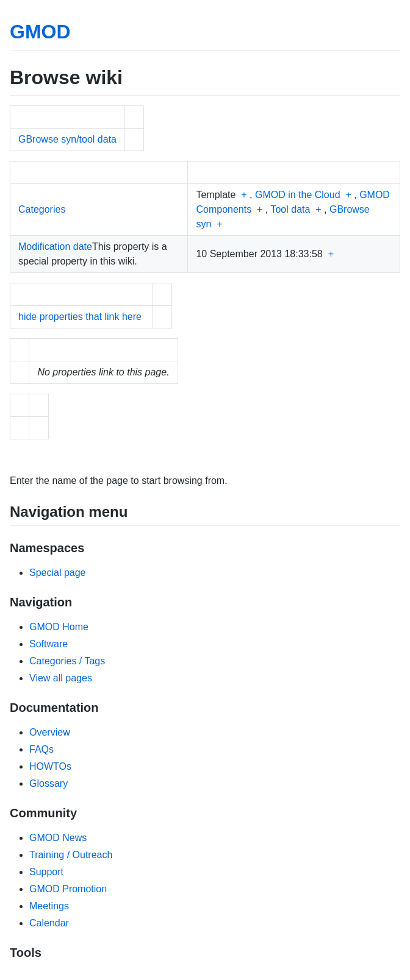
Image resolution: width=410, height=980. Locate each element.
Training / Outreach (71, 855)
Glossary (49, 783)
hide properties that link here (80, 317)
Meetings (49, 906)
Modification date (55, 247)
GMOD (40, 32)
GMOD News (58, 838)
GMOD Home (59, 627)
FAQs (41, 749)
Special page (58, 573)
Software (49, 644)
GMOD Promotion (68, 889)
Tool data (290, 209)
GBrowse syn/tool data (67, 139)
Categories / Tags (67, 661)
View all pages (61, 678)
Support (46, 872)
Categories (42, 209)
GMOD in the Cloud (298, 195)
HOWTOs (50, 766)
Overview (50, 732)
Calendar (49, 923)
